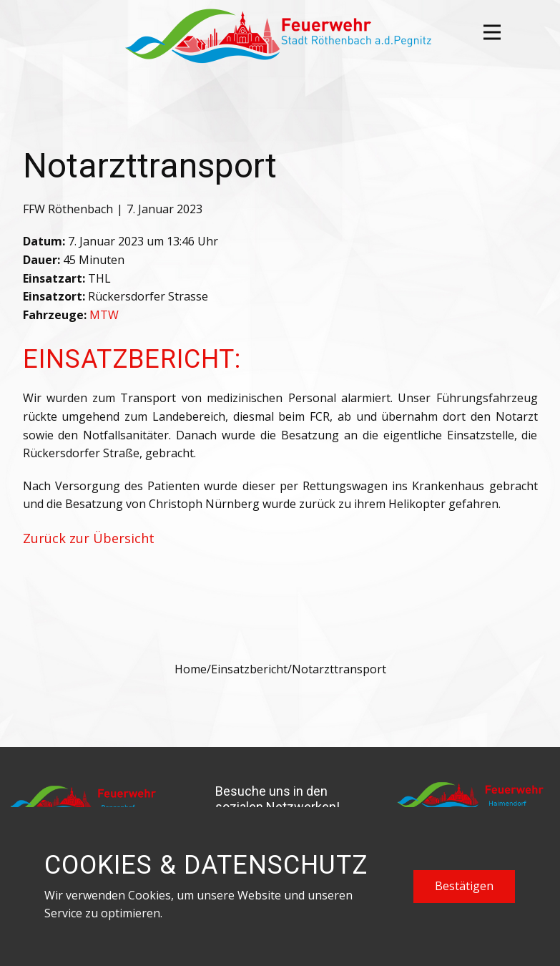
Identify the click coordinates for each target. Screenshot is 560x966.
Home (191, 669)
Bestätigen (464, 886)
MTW (104, 315)
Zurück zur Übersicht (89, 538)
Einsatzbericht (249, 669)
